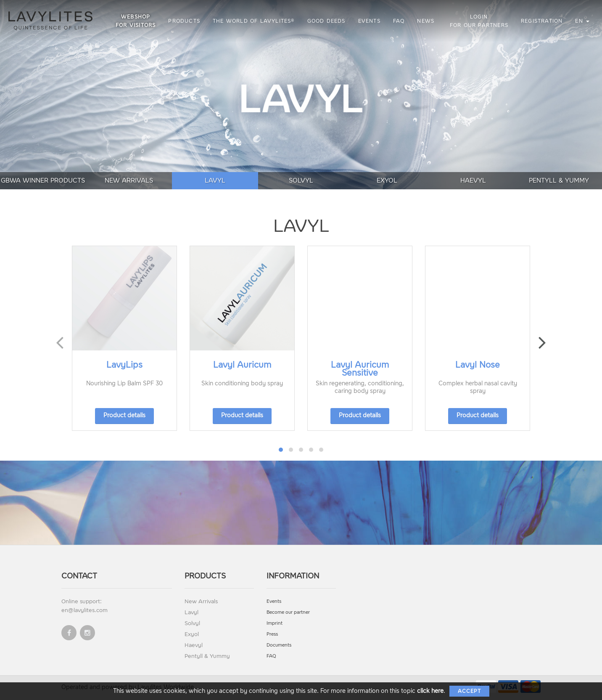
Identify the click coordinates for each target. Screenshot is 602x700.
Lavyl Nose (478, 365)
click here (430, 691)
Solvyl (301, 180)
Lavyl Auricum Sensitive (360, 369)
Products (184, 21)
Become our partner (288, 612)
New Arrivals (129, 180)
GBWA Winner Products (43, 180)
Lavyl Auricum (242, 365)
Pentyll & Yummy (559, 180)
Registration (542, 21)
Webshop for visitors (136, 21)
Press (272, 634)
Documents (279, 645)
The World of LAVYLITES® (254, 21)
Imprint (275, 623)
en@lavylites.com (84, 610)
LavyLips (124, 365)
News (426, 21)
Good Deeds (326, 21)
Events (369, 21)
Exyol (387, 180)
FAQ (399, 21)
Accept (469, 691)
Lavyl (215, 180)
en (582, 21)
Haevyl (473, 180)
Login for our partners (479, 21)
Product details (124, 415)
